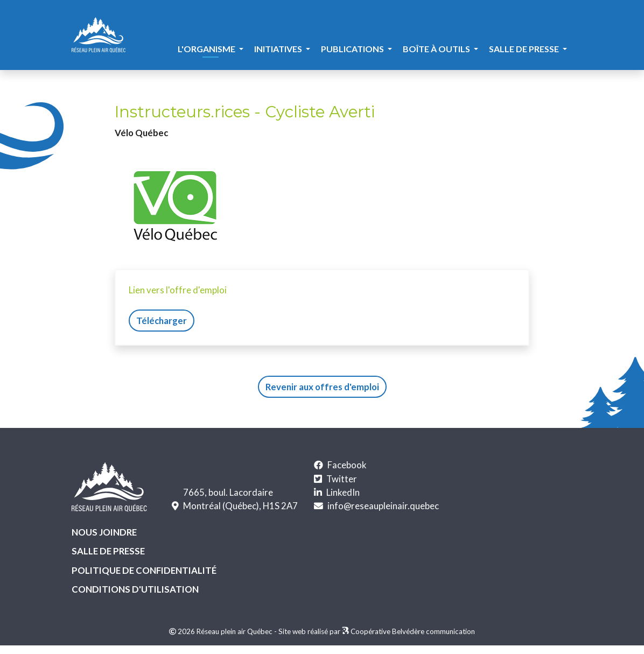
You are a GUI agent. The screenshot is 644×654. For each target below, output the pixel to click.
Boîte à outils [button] (437, 49)
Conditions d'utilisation (135, 589)
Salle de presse (108, 551)
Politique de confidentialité (144, 570)
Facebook (347, 465)
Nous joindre (104, 532)
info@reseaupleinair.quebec (383, 506)
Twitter (342, 479)
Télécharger (162, 321)
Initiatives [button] (279, 49)
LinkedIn (343, 492)
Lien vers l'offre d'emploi (178, 290)
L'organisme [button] (207, 49)
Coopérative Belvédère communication (413, 631)
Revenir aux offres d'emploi (322, 387)
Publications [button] (353, 49)
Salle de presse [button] (525, 49)
